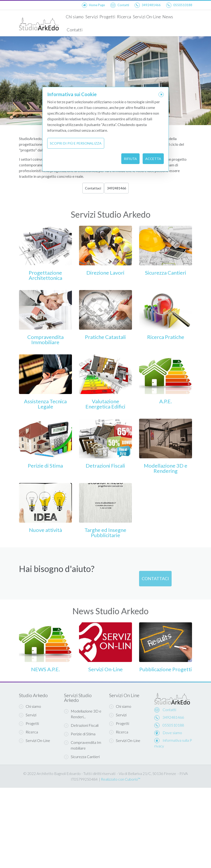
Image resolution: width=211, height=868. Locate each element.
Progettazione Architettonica (45, 275)
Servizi (91, 17)
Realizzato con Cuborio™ (121, 779)
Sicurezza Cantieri (166, 273)
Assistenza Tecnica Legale (45, 404)
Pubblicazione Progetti (166, 669)
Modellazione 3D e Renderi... (83, 714)
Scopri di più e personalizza (76, 143)
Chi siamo (75, 17)
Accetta (153, 159)
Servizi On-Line (147, 17)
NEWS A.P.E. (45, 669)
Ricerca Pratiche (166, 337)
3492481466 (117, 188)
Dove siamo (172, 733)
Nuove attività (45, 530)
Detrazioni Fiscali (105, 466)
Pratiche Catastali (105, 337)
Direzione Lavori (105, 273)
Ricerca (124, 17)
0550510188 (173, 725)
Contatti (75, 30)
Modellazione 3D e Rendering (166, 468)
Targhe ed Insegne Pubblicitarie (105, 533)
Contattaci (93, 188)
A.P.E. (166, 401)
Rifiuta (130, 159)
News (168, 17)
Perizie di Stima (45, 466)
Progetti (107, 17)
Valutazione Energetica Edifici (105, 404)
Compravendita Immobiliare (45, 340)
